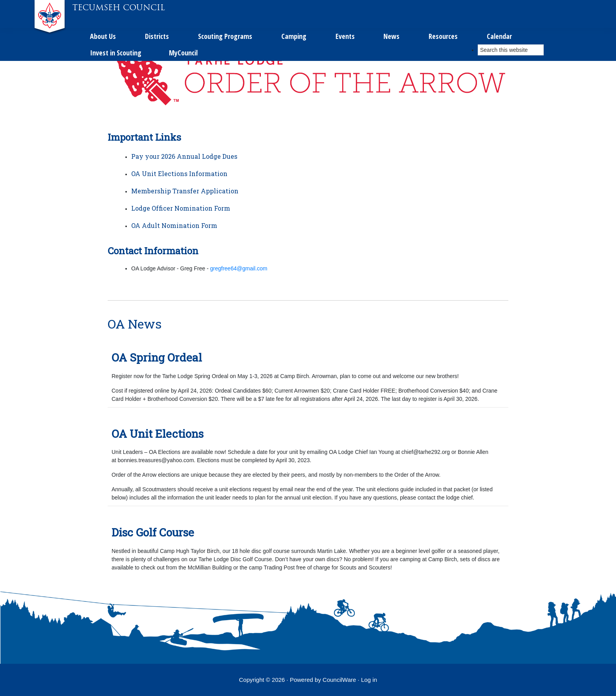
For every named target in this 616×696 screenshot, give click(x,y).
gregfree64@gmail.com (239, 268)
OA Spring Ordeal (157, 357)
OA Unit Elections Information (179, 174)
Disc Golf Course (153, 532)
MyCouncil (446, 13)
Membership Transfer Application (185, 191)
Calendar (309, 13)
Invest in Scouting (377, 13)
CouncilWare (339, 680)
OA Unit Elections (158, 434)
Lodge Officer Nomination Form (181, 208)
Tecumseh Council (119, 7)
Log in (369, 680)
